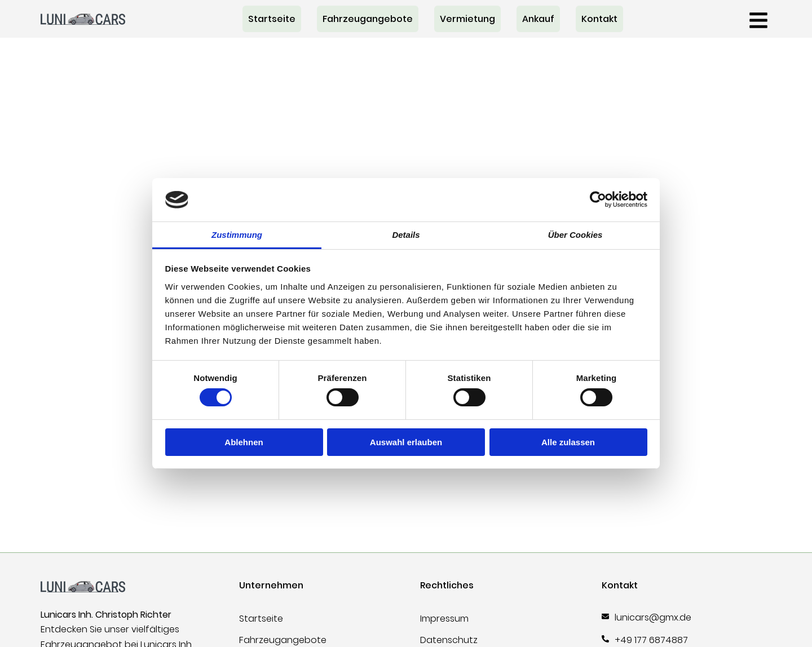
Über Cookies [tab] (575, 235)
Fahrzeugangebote (368, 19)
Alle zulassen (568, 442)
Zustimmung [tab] (237, 235)
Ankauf (538, 19)
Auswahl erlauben (406, 442)
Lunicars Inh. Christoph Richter (106, 615)
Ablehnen (244, 442)
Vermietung (467, 19)
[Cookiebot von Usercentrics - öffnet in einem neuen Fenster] (598, 200)
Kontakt (599, 19)
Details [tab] (406, 235)
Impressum (444, 619)
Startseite (272, 19)
